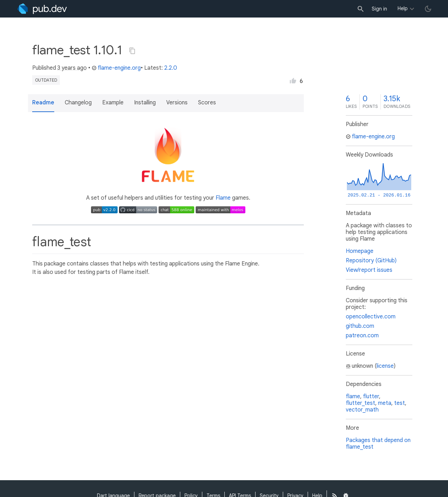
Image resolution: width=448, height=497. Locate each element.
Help (403, 8)
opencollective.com (371, 317)
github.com (360, 326)
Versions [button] (177, 103)
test (400, 403)
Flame (223, 198)
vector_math (362, 410)
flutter (371, 396)
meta (385, 403)
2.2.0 (171, 68)
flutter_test (360, 403)
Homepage (360, 251)
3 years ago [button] (72, 68)
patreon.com (362, 336)
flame (353, 396)
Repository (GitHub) (371, 261)
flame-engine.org (116, 68)
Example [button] (113, 103)
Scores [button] (207, 103)
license (385, 366)
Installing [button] (145, 103)
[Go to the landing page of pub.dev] (42, 9)
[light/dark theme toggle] (428, 9)
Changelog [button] (78, 103)
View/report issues (369, 270)
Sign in (379, 9)
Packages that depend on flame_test (378, 444)
